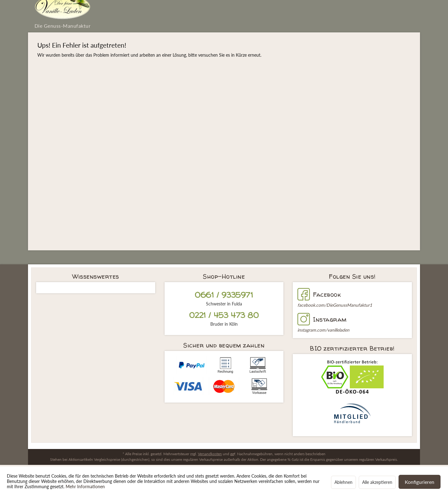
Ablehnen (343, 482)
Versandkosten (210, 454)
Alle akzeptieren (377, 482)
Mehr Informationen (85, 487)
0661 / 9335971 (224, 295)
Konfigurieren (420, 482)
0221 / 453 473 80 (224, 315)
